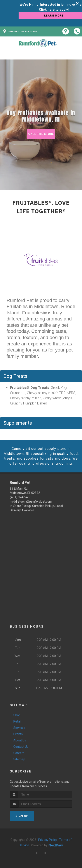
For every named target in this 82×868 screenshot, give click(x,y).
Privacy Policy (48, 840)
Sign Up (22, 816)
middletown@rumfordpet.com (31, 502)
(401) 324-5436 (21, 497)
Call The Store (41, 134)
